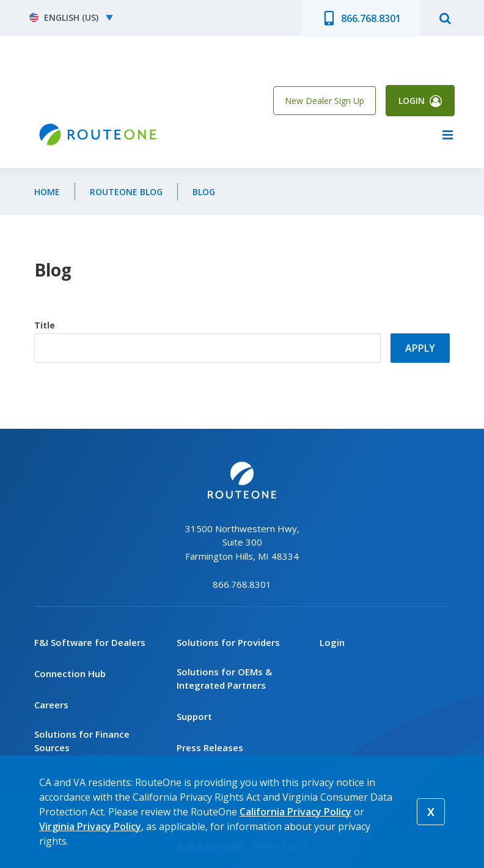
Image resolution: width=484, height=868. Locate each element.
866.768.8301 (371, 18)
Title (45, 326)
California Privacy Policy (295, 812)
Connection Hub (70, 673)
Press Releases (210, 748)
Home (47, 192)
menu (447, 135)
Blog (204, 192)
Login (412, 101)
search (445, 18)
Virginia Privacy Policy (90, 826)
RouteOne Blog (126, 192)
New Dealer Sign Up (324, 101)
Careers (51, 705)
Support (194, 717)
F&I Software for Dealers (90, 642)
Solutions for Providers (228, 642)
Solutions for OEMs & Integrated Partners (224, 679)
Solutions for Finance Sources (82, 741)
